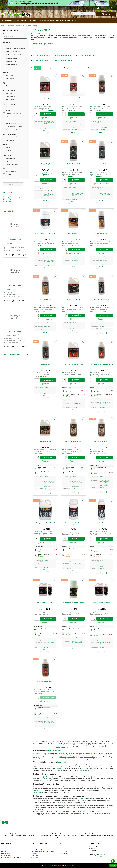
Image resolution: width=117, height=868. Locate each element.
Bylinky (9, 107)
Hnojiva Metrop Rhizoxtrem (14, 68)
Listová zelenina (11, 117)
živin (69, 36)
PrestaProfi (72, 866)
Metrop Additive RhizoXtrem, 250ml (73, 524)
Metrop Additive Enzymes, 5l (45, 603)
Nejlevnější (66, 68)
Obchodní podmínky (36, 849)
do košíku (48, 114)
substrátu (36, 791)
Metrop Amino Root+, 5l (45, 442)
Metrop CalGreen (38, 792)
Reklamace (34, 853)
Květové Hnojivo (11, 168)
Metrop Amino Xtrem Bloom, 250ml (102, 364)
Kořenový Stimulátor (12, 165)
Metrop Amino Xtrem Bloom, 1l (45, 681)
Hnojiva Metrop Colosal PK (14, 55)
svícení (6, 198)
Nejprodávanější (47, 68)
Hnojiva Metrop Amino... (63, 51)
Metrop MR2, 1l (102, 98)
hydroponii (41, 38)
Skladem (9, 75)
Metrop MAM (66, 242)
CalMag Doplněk (11, 158)
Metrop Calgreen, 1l (45, 364)
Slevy (3, 849)
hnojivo (51, 110)
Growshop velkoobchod (8, 847)
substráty (80, 806)
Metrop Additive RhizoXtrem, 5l (45, 523)
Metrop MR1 (63, 757)
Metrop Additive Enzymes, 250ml (73, 603)
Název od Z (91, 68)
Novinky (4, 851)
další (45, 131)
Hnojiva (34, 34)
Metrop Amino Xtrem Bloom (88, 757)
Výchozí (38, 68)
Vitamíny (9, 175)
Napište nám (34, 857)
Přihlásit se (63, 849)
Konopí (9, 110)
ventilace (6, 200)
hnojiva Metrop (102, 745)
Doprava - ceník (35, 855)
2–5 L (8, 148)
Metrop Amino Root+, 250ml (73, 442)
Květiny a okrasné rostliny (14, 113)
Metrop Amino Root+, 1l (102, 442)
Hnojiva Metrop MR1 (12, 61)
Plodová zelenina (11, 130)
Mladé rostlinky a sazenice (14, 127)
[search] (72, 14)
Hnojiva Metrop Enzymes (13, 58)
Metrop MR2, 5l (45, 98)
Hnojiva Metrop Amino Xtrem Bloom (16, 48)
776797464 (77, 8)
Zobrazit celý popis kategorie (43, 44)
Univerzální (10, 140)
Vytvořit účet (64, 851)
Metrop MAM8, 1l (45, 299)
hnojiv (43, 777)
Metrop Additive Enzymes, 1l (102, 603)
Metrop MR (37, 106)
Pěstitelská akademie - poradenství (11, 857)
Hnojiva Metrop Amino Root (14, 45)
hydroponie (20, 196)
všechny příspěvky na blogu (16, 355)
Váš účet (63, 844)
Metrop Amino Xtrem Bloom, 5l (73, 364)
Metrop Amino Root (85, 771)
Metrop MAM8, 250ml (102, 233)
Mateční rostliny (11, 120)
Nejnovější (57, 68)
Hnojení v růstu (15, 331)
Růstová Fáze (10, 100)
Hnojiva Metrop (38, 753)
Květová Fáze (10, 96)
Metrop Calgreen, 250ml (102, 299)
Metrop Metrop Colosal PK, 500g (45, 233)
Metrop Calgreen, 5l (73, 299)
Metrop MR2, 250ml (73, 98)
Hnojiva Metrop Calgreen (13, 52)
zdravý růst (7, 202)
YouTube (7, 822)
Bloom (77, 372)
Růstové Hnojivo (11, 171)
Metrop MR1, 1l (102, 164)
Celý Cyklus (10, 93)
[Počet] (37, 114)
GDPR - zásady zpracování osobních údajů (42, 851)
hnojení (13, 196)
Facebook (3, 822)
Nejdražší (74, 68)
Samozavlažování (11, 137)
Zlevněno (9, 86)
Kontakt (33, 847)
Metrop (40, 34)
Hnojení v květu (15, 285)
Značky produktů (6, 855)
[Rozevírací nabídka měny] (90, 8)
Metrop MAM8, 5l (73, 233)
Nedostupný (10, 79)
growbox (6, 196)
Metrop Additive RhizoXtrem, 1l (102, 523)
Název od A (82, 68)
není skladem (48, 698)
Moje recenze (64, 853)
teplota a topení (14, 198)
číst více (7, 255)
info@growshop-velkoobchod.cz (98, 857)
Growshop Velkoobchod (54, 866)
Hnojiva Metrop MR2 (12, 65)
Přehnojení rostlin (15, 240)
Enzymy (9, 161)
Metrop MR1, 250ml (73, 164)
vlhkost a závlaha (16, 200)
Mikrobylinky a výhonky (13, 123)
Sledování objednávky (66, 847)
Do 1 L (8, 151)
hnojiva (34, 36)
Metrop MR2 (72, 757)
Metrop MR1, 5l (45, 164)
